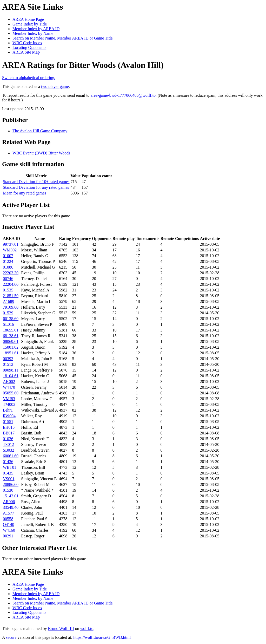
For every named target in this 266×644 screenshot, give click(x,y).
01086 (8, 267)
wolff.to (87, 629)
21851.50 (11, 296)
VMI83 (9, 399)
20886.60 (11, 484)
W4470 (9, 387)
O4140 (9, 525)
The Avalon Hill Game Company (40, 131)
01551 (8, 422)
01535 (8, 290)
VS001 (9, 479)
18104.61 (11, 376)
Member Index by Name (33, 33)
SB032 (9, 450)
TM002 (9, 404)
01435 (8, 473)
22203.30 (11, 273)
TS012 (8, 444)
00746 (8, 279)
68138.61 (11, 336)
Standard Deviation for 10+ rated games (36, 182)
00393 (8, 359)
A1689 (9, 301)
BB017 (9, 433)
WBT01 (10, 467)
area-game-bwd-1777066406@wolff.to (123, 95)
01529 (8, 313)
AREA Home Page (28, 19)
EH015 (9, 427)
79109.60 (11, 307)
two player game (55, 86)
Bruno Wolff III (61, 629)
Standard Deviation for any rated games (36, 187)
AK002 (9, 382)
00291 (8, 536)
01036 (8, 439)
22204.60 (11, 284)
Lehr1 (8, 410)
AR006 (9, 502)
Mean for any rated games (25, 193)
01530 (8, 490)
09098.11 (11, 370)
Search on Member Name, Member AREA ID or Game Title (63, 38)
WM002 (10, 250)
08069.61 (11, 341)
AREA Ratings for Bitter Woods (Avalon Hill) (83, 65)
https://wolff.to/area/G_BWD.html (102, 637)
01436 (8, 462)
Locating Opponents (29, 47)
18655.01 (11, 330)
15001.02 (11, 347)
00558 (8, 519)
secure (11, 637)
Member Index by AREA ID (36, 29)
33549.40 (11, 507)
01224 (8, 261)
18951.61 (11, 353)
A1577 (9, 513)
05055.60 (11, 393)
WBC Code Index (27, 43)
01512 (8, 364)
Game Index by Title (30, 24)
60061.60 (11, 456)
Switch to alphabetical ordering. (29, 78)
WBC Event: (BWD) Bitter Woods (41, 153)
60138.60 (11, 319)
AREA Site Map (26, 52)
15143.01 (11, 496)
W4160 (9, 530)
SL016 (8, 324)
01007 (8, 256)
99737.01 (11, 244)
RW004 (9, 416)
